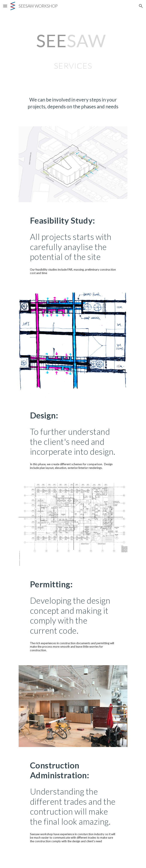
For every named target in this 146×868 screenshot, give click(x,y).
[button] (5, 6)
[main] (73, 51)
